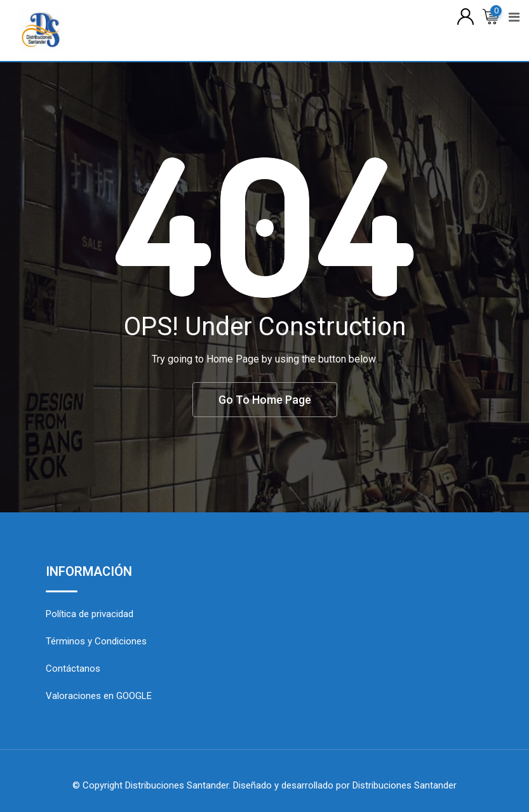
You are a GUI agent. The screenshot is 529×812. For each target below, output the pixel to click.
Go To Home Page (265, 400)
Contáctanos (73, 669)
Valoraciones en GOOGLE (99, 696)
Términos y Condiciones (96, 641)
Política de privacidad (90, 614)
